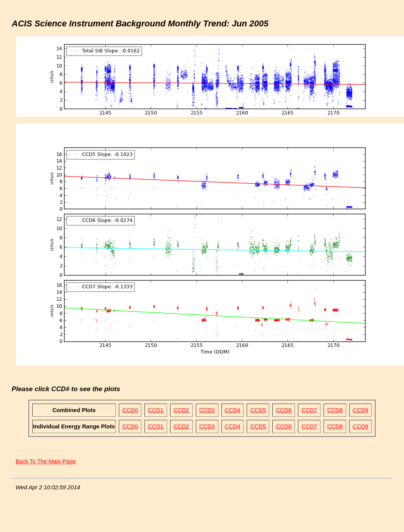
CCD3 (207, 410)
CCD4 (233, 410)
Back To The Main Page (46, 461)
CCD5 (258, 410)
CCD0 (130, 410)
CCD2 (181, 410)
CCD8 (335, 410)
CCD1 (156, 410)
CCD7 (309, 410)
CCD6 (284, 410)
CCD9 (360, 410)
